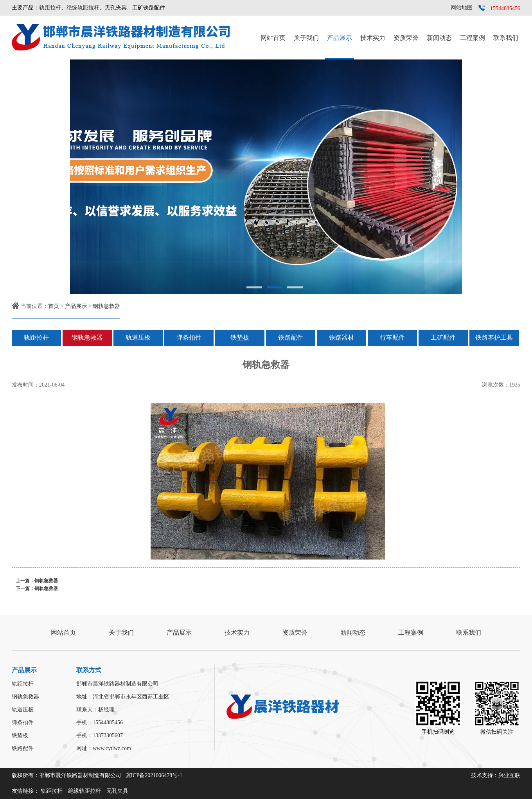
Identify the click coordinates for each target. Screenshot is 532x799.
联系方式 (89, 670)
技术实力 (373, 38)
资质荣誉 (406, 38)
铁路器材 (341, 337)
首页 (54, 306)
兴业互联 (509, 775)
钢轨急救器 (106, 306)
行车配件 (392, 337)
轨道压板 (138, 337)
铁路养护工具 (494, 337)
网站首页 (273, 38)
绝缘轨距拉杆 (83, 8)
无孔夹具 (117, 791)
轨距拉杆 (50, 8)
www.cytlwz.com (112, 748)
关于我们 (306, 38)
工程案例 (473, 38)
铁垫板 (240, 337)
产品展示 (340, 38)
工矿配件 (443, 337)
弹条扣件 (189, 337)
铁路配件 (291, 337)
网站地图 (462, 8)
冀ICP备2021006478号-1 (154, 775)
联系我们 (506, 38)
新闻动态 (439, 38)
